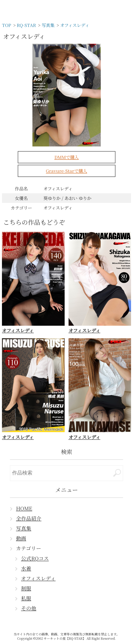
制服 (26, 588)
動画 (21, 538)
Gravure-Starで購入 (66, 171)
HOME (24, 508)
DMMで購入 (67, 157)
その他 (29, 608)
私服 (26, 598)
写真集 (24, 528)
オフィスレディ (38, 578)
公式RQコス (35, 558)
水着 (26, 568)
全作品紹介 (29, 518)
